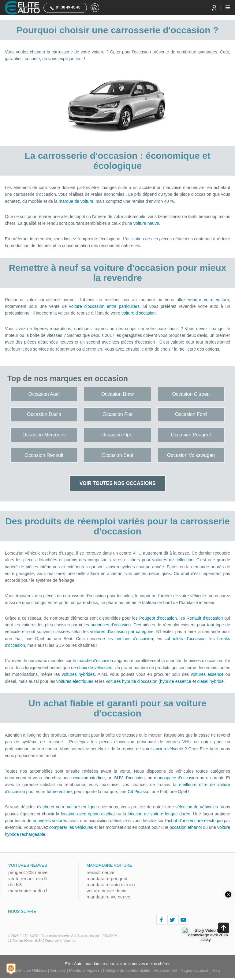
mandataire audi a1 (28, 891)
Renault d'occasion (205, 618)
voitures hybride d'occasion (132, 681)
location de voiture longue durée (159, 814)
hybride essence (176, 681)
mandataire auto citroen (111, 885)
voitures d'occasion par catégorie (122, 632)
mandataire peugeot (107, 878)
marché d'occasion (95, 661)
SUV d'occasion (129, 778)
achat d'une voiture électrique (195, 821)
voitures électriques (75, 681)
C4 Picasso (138, 792)
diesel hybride (210, 681)
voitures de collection (173, 560)
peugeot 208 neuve (28, 872)
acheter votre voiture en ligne (68, 807)
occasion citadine (88, 778)
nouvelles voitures (50, 821)
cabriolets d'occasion (185, 639)
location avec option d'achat (88, 814)
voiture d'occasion (139, 313)
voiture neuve (146, 223)
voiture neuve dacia (106, 891)
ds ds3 (15, 885)
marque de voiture (76, 201)
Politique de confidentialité (127, 970)
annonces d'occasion (111, 625)
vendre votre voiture (209, 300)
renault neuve (101, 872)
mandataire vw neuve (108, 897)
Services (58, 970)
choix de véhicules (95, 668)
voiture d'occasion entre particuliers (104, 306)
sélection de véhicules (197, 807)
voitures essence (207, 674)
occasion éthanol (186, 827)
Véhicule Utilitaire (31, 970)
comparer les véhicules (71, 827)
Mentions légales (84, 970)
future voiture (59, 792)
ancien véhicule (168, 749)
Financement (165, 970)
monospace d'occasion (176, 778)
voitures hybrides (78, 674)
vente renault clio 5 (28, 878)
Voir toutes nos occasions (118, 483)
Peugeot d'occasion (158, 618)
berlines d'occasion (134, 639)
